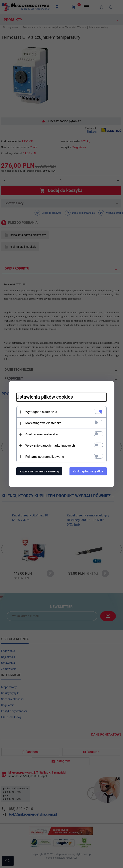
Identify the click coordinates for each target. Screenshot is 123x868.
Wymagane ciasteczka (41, 412)
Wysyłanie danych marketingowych (49, 446)
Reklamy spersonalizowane (44, 457)
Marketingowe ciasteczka (43, 423)
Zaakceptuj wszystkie (89, 471)
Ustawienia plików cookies (44, 397)
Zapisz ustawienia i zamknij (38, 471)
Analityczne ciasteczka (41, 434)
